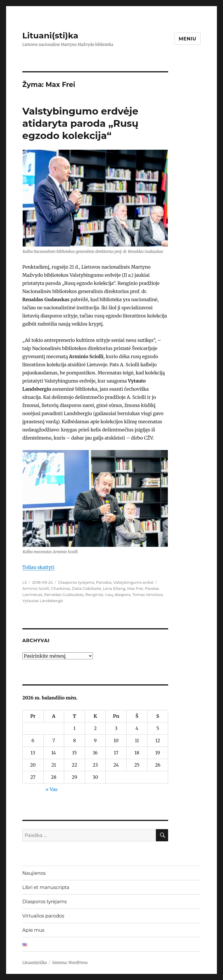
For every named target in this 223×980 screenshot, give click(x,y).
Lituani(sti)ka (50, 35)
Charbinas (61, 588)
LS (25, 582)
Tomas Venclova (148, 595)
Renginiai (94, 595)
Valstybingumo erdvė (133, 582)
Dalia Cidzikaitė (87, 588)
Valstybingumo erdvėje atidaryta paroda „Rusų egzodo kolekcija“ (80, 123)
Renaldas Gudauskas (64, 595)
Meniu (188, 39)
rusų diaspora (118, 595)
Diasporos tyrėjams (76, 582)
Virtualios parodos (43, 916)
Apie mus (33, 930)
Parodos (104, 582)
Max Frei (135, 588)
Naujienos (34, 873)
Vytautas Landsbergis (43, 601)
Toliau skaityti (38, 567)
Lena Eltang (114, 588)
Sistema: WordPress (70, 963)
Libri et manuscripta (46, 887)
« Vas (52, 789)
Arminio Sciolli (36, 588)
